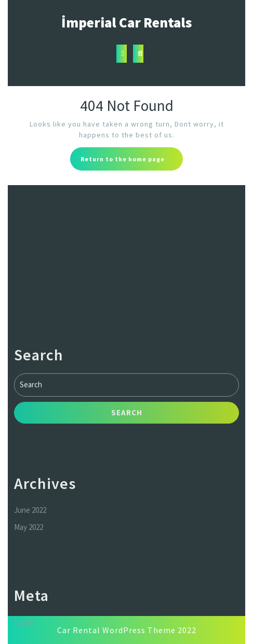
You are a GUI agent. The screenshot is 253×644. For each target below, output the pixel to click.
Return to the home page (132, 162)
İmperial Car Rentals (126, 22)
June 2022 (30, 566)
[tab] (122, 54)
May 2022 (29, 584)
